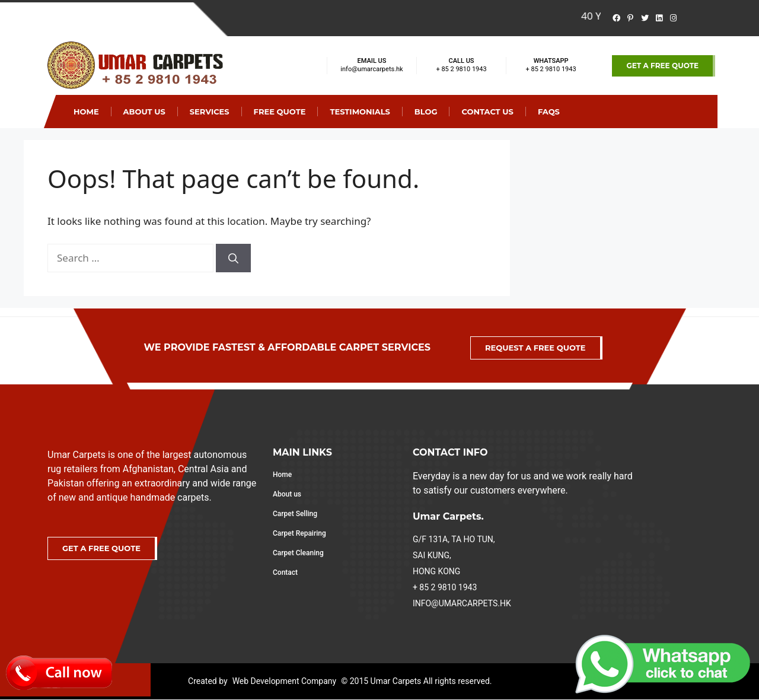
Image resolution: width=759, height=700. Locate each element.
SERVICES (210, 112)
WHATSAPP (551, 61)
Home (86, 112)
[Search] (233, 258)
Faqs (549, 112)
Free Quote (280, 112)
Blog (426, 112)
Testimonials (360, 112)
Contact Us (487, 112)
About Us (144, 112)
